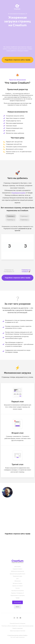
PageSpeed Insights (18, 193)
